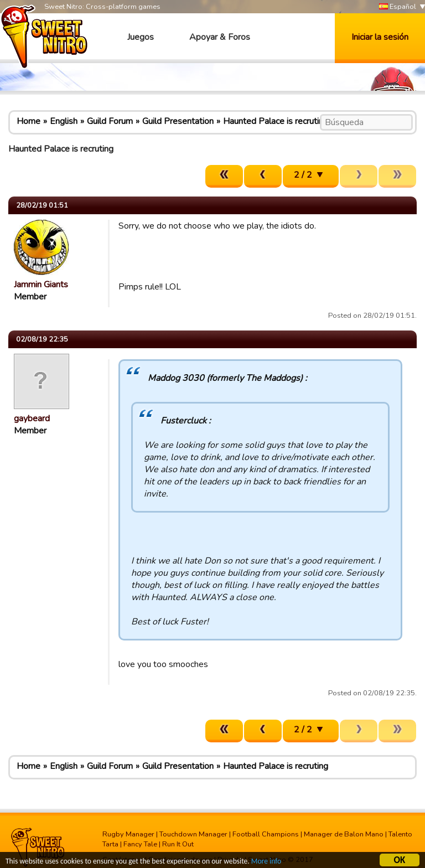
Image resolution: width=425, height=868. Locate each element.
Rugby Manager (128, 834)
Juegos (141, 37)
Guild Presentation (178, 121)
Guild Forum (110, 121)
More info (266, 862)
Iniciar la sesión (380, 37)
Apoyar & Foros (220, 37)
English (64, 121)
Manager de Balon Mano (344, 834)
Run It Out (178, 844)
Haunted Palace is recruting (276, 121)
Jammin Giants (41, 285)
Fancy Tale (140, 844)
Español (398, 7)
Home (28, 121)
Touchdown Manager (193, 834)
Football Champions (266, 834)
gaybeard (32, 418)
